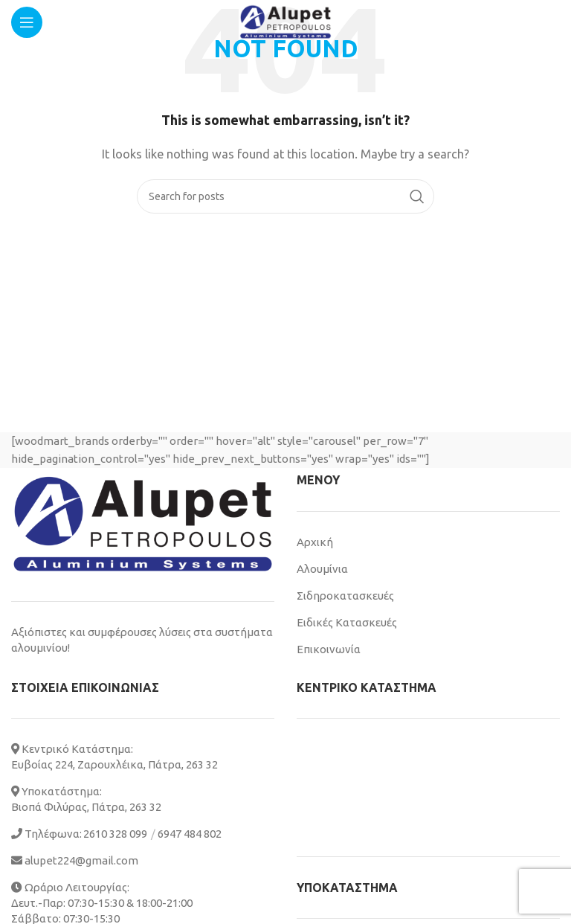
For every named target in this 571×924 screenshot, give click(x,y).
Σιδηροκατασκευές (345, 596)
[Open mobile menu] (27, 22)
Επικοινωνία (329, 649)
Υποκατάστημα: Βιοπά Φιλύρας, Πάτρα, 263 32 (86, 799)
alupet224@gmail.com (75, 860)
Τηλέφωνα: (46, 834)
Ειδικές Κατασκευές (347, 622)
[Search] (285, 196)
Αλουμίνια (322, 569)
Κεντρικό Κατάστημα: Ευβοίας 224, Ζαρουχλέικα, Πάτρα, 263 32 (114, 757)
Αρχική (315, 542)
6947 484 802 (190, 834)
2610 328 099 (115, 834)
